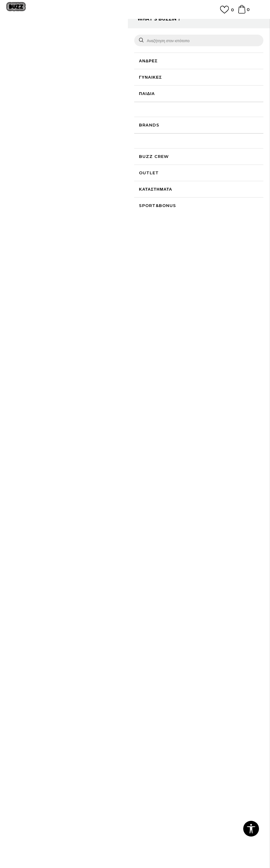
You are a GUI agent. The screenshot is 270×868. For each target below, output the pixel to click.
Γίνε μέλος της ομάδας (28, 650)
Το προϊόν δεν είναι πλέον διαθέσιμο (187, 138)
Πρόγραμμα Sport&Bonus (165, 708)
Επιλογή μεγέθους (156, 91)
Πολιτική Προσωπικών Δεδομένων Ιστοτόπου (50, 717)
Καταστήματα (19, 668)
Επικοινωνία (18, 659)
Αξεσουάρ (75, 39)
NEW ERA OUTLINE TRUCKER (166, 396)
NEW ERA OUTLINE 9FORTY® (104, 438)
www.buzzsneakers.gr (89, 850)
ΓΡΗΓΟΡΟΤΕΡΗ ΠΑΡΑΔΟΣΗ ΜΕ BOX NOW (135, 23)
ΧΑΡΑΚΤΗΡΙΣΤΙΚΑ (196, 230)
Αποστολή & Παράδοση (161, 668)
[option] (135, 26)
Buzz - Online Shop (24, 39)
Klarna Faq (150, 735)
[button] (151, 169)
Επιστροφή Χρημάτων (160, 659)
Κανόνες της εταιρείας (28, 752)
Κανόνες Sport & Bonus (163, 717)
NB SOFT (149, 850)
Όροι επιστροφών (24, 735)
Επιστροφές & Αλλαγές (29, 743)
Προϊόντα (54, 39)
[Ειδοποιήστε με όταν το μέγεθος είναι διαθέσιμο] (148, 102)
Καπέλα (94, 39)
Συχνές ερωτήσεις (156, 650)
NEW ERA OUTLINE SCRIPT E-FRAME (42, 438)
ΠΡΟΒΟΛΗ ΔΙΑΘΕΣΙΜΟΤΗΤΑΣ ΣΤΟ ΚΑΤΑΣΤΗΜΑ (196, 251)
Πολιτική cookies (23, 726)
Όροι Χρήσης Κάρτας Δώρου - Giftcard (177, 726)
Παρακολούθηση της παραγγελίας (171, 677)
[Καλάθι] (242, 12)
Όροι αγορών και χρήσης (31, 708)
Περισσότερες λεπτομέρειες (220, 211)
